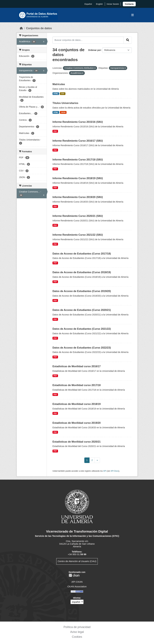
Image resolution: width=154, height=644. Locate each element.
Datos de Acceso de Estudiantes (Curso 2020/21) (82, 310)
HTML (56, 94)
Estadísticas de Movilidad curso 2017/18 (77, 385)
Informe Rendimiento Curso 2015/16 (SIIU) (78, 122)
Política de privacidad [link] (77, 627)
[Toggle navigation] (132, 15)
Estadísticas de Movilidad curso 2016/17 (77, 366)
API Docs (115, 471)
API (105, 471)
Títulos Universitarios (65, 103)
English (99, 4)
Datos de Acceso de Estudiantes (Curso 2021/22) (82, 329)
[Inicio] (21, 28)
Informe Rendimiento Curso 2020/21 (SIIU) (78, 216)
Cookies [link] (77, 637)
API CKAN (77, 582)
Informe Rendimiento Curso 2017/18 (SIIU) (78, 160)
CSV (63, 94)
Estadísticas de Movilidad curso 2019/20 (77, 423)
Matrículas (59, 84)
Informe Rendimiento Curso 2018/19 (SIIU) (78, 178)
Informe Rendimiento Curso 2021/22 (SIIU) (78, 235)
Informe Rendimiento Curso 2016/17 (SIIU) (78, 141)
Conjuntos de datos (39, 28)
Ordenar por (94, 50)
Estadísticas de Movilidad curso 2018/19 (77, 404)
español (88, 4)
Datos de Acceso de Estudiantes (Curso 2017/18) (82, 254)
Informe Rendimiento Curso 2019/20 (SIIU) (78, 197)
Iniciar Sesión (113, 4)
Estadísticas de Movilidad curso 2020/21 (77, 442)
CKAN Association (77, 586)
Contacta (129, 4)
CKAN (74, 575)
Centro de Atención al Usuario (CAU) (77, 561)
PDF (55, 131)
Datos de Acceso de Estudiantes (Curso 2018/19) (82, 272)
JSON (63, 112)
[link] (129, 4)
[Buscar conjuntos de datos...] (88, 40)
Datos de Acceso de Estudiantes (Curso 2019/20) (82, 291)
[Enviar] (128, 40)
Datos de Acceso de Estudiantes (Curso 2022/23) (82, 348)
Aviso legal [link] (77, 632)
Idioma (77, 598)
